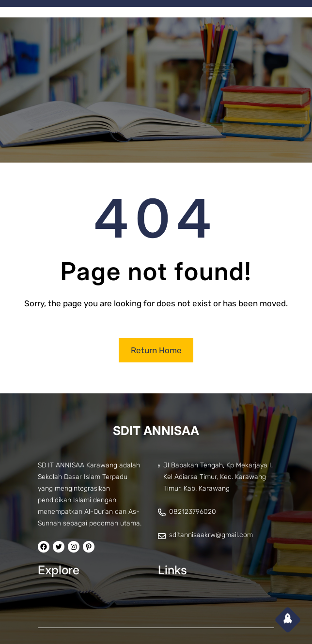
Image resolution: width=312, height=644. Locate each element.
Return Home (156, 350)
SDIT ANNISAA (156, 431)
